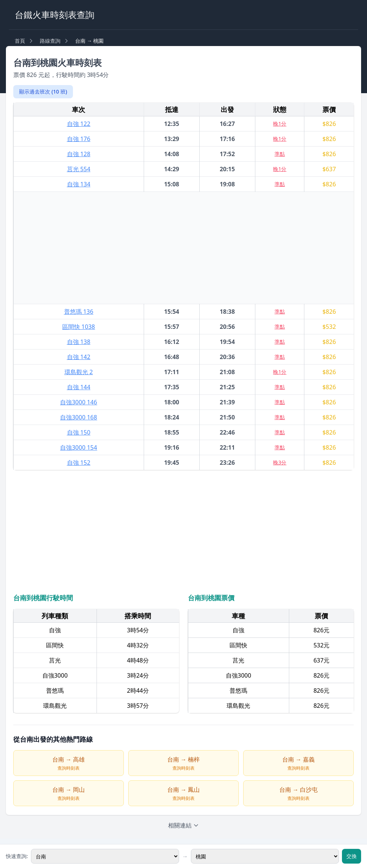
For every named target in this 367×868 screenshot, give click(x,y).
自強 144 (79, 387)
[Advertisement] (184, 248)
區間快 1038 (79, 327)
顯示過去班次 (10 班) (43, 92)
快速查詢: (17, 856)
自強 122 (79, 124)
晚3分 (280, 462)
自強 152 (79, 463)
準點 (280, 154)
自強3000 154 (78, 447)
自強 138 (79, 342)
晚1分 (280, 124)
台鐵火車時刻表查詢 (55, 15)
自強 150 (79, 432)
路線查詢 (50, 41)
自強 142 (79, 357)
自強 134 (79, 184)
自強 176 (79, 139)
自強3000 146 (78, 402)
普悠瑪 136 (79, 312)
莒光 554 (79, 169)
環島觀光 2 (79, 372)
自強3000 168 (78, 417)
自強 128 (79, 154)
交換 (352, 856)
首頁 (20, 41)
